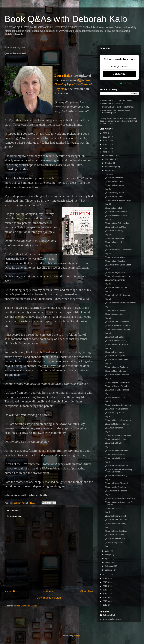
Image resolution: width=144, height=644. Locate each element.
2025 (105, 137)
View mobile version (49, 598)
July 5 (107, 479)
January (109, 570)
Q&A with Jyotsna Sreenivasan (118, 405)
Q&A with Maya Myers (114, 185)
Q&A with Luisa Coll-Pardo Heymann (120, 303)
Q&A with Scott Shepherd (116, 212)
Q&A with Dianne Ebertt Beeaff (118, 265)
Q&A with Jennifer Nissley (116, 341)
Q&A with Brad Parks (114, 197)
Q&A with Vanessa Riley (115, 454)
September (110, 167)
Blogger (77, 635)
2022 (105, 148)
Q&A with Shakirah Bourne (116, 466)
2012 (105, 605)
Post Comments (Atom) (27, 606)
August (108, 171)
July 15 (108, 333)
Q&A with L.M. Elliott (113, 208)
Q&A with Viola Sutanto (115, 280)
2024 (105, 141)
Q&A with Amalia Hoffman (116, 491)
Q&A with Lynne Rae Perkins (117, 382)
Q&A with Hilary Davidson (116, 531)
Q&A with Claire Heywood (116, 310)
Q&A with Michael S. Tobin (116, 216)
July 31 (108, 189)
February (109, 566)
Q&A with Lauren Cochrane (116, 367)
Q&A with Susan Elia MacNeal (118, 435)
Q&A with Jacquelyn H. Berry (117, 325)
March (108, 562)
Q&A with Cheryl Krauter (115, 272)
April (107, 559)
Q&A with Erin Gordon (114, 238)
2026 (105, 133)
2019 (105, 578)
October (109, 163)
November (110, 159)
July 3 (107, 512)
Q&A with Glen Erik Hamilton (117, 223)
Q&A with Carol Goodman (116, 439)
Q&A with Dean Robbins (115, 397)
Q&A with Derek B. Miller (115, 227)
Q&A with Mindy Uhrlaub (115, 371)
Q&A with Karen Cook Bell (116, 520)
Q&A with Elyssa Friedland (116, 483)
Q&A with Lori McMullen (115, 261)
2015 (105, 594)
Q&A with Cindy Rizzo (114, 413)
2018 (105, 582)
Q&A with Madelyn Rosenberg (118, 420)
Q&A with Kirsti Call (113, 508)
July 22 (108, 253)
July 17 (108, 307)
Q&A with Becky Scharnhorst (117, 360)
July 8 (107, 432)
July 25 (108, 246)
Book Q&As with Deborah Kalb (66, 19)
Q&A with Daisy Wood (114, 193)
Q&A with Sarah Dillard (114, 337)
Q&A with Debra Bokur (114, 181)
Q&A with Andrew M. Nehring (117, 329)
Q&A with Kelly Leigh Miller (116, 409)
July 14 (108, 348)
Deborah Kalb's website (112, 104)
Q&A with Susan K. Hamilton (117, 390)
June (108, 551)
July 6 (107, 462)
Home (49, 592)
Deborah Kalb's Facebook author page (119, 107)
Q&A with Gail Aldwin (114, 428)
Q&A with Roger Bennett (115, 516)
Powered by (119, 83)
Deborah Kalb (109, 615)
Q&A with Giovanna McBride (117, 375)
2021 (105, 152)
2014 (105, 597)
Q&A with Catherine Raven (116, 451)
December (110, 155)
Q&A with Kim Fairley (114, 231)
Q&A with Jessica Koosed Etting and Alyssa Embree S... (120, 471)
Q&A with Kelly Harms (114, 535)
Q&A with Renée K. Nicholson (117, 295)
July (107, 174)
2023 (105, 144)
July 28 (108, 234)
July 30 (108, 204)
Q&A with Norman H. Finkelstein (118, 250)
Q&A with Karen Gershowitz (117, 322)
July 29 (108, 219)
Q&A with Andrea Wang (115, 257)
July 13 (108, 363)
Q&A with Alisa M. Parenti (116, 386)
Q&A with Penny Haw (114, 178)
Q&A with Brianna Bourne (116, 288)
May (107, 555)
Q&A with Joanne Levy (114, 314)
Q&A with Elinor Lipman (115, 352)
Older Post (87, 592)
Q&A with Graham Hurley (115, 523)
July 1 (107, 546)
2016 (105, 590)
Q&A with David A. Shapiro (116, 344)
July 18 (108, 299)
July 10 (108, 401)
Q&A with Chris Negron (115, 458)
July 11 (108, 394)
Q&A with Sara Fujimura (115, 356)
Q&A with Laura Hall (113, 242)
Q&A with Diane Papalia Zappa (118, 200)
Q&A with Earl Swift (113, 443)
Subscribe (119, 74)
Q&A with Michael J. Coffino (117, 424)
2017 (105, 586)
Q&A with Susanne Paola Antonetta (120, 498)
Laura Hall (62, 76)
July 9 (107, 416)
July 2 (107, 527)
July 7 (107, 447)
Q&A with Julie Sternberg (115, 487)
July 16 (108, 318)
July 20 (108, 284)
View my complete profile (111, 619)
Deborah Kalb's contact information (117, 100)
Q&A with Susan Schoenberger (118, 276)
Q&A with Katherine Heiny (116, 476)
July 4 (107, 495)
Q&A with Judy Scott (113, 542)
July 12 (108, 378)
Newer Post (12, 592)
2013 (105, 601)
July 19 (108, 291)
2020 (105, 575)
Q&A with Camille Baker (115, 539)
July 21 (108, 269)
